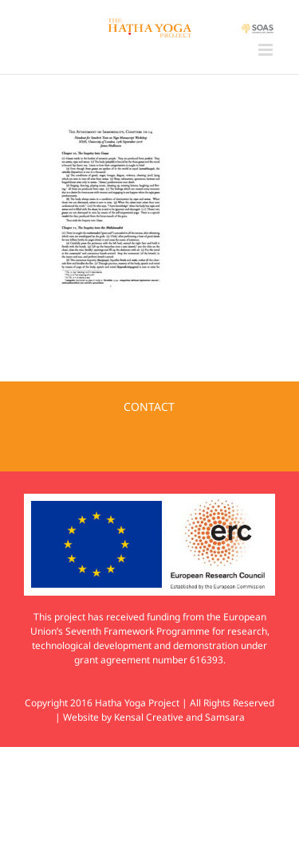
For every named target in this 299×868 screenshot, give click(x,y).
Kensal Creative (149, 717)
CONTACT (149, 407)
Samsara (225, 717)
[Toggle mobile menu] (267, 50)
